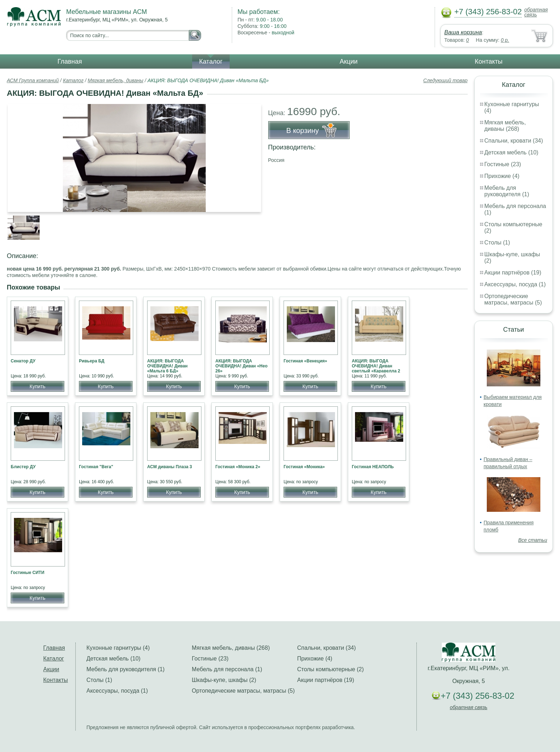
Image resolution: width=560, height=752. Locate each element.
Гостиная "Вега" (96, 467)
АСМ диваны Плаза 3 (169, 467)
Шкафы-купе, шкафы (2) (224, 680)
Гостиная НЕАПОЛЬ (373, 467)
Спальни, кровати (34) (514, 141)
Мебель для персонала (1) (227, 669)
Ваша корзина (463, 32)
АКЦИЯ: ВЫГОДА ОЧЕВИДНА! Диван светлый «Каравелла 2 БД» (376, 368)
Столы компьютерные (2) (330, 669)
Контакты (489, 61)
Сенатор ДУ (23, 361)
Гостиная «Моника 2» (238, 467)
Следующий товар (445, 80)
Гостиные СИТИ (27, 573)
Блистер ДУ (23, 467)
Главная (70, 61)
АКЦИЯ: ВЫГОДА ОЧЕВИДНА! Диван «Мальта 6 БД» (167, 366)
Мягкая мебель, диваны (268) (505, 126)
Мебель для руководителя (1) (507, 191)
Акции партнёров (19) (513, 273)
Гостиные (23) (503, 164)
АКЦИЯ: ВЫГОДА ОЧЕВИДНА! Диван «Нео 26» (241, 366)
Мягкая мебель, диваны (116, 80)
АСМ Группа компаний (33, 80)
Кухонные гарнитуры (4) (118, 648)
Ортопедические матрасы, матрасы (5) (513, 299)
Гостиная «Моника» (304, 467)
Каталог (211, 61)
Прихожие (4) (502, 176)
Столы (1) (497, 243)
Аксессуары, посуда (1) (515, 284)
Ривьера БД (92, 361)
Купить (37, 386)
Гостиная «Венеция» (305, 361)
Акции (349, 61)
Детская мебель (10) (511, 152)
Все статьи (533, 540)
